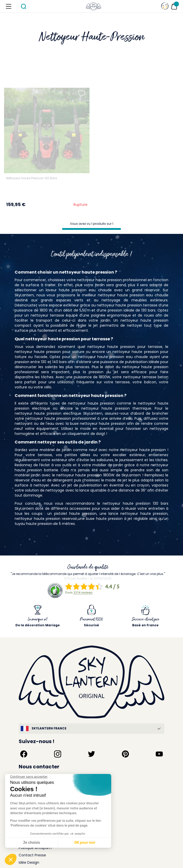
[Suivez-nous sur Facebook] (24, 754)
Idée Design (29, 862)
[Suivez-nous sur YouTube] (159, 754)
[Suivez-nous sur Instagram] (58, 754)
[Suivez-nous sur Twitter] (91, 754)
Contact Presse (32, 855)
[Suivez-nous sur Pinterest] (125, 754)
